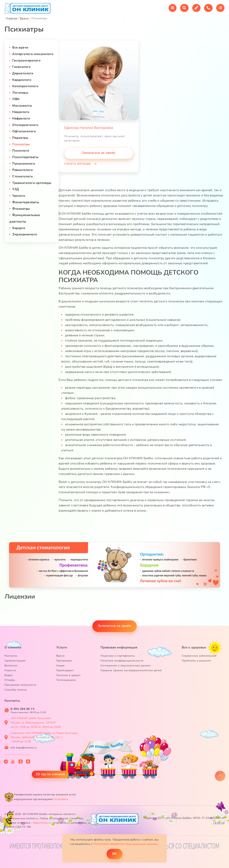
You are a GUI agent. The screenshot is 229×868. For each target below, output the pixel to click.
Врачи (60, 656)
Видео (9, 675)
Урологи (19, 196)
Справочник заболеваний (199, 656)
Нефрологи (21, 119)
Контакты (11, 656)
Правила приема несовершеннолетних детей (131, 670)
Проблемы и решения (196, 661)
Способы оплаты (16, 690)
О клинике (13, 647)
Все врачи (20, 48)
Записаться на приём (99, 153)
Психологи (21, 151)
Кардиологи (22, 80)
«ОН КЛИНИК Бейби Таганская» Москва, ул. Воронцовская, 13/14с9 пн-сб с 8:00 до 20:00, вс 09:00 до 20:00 (36, 723)
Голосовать (61, 799)
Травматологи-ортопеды (32, 183)
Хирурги (19, 228)
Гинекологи (21, 67)
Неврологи (21, 112)
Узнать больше (78, 164)
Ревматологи (23, 170)
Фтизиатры (21, 209)
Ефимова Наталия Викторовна (89, 128)
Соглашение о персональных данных (126, 666)
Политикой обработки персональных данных (126, 844)
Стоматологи (23, 176)
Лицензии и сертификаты (118, 656)
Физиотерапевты (26, 202)
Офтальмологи (24, 131)
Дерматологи (23, 73)
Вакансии (11, 666)
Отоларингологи (25, 125)
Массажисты (22, 106)
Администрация (15, 661)
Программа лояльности (20, 685)
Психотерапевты (25, 157)
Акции (60, 666)
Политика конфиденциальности (122, 661)
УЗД (16, 189)
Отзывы (10, 680)
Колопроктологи (25, 86)
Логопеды (20, 93)
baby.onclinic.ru (42, 823)
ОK (114, 854)
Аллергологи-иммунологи (33, 54)
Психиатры (21, 144)
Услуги (62, 647)
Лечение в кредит (68, 675)
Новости (10, 670)
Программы (64, 661)
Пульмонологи (24, 164)
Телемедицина (66, 680)
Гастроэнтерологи (26, 61)
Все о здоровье (194, 647)
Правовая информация (119, 647)
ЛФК (16, 99)
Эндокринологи (25, 234)
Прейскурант (65, 670)
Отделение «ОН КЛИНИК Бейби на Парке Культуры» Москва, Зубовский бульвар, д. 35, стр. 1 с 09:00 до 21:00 (44, 737)
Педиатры (20, 138)
